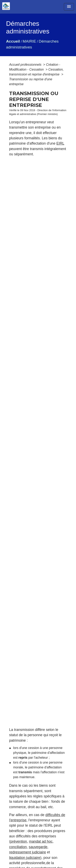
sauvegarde (38, 847)
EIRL (60, 143)
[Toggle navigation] (69, 7)
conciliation (18, 847)
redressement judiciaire (28, 852)
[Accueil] (6, 6)
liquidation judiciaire (25, 858)
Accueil (13, 41)
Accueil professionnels (26, 65)
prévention (19, 841)
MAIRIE (29, 41)
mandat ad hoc (41, 841)
